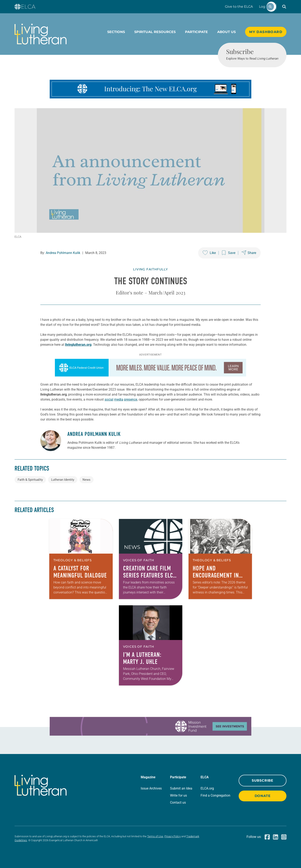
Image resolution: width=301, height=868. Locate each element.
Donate (263, 796)
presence (131, 399)
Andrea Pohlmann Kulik (63, 253)
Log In (264, 7)
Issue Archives (151, 788)
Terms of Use (155, 836)
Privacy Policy (173, 836)
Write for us (178, 795)
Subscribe (263, 780)
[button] (284, 7)
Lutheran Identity (63, 480)
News (86, 480)
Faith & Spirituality (30, 480)
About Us (226, 32)
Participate (196, 32)
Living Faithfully (150, 269)
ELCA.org (207, 788)
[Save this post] (229, 253)
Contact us (178, 802)
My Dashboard (266, 32)
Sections (116, 32)
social (109, 399)
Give (239, 7)
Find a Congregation (215, 795)
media (119, 399)
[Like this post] (209, 253)
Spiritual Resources (155, 32)
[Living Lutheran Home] (41, 34)
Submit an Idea (181, 788)
